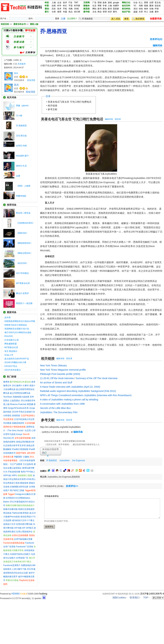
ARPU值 (7, 475)
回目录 (118, 119)
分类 (54, 12)
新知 (105, 9)
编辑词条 (158, 45)
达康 (18, 176)
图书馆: (87, 12)
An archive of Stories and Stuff (56, 383)
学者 (105, 6)
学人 (146, 12)
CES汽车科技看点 (13, 370)
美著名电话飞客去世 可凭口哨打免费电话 (70, 102)
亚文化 (158, 3)
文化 (94, 12)
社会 (136, 3)
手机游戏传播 (14, 472)
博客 (100, 6)
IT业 (70, 3)
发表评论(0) (156, 39)
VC (135, 6)
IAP (24, 528)
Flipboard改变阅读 (20, 513)
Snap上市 (9, 355)
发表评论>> (72, 486)
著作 (157, 12)
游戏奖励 (16, 416)
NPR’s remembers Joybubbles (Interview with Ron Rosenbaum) (86, 395)
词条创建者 (19, 80)
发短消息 (31, 80)
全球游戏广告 (22, 558)
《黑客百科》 (22, 233)
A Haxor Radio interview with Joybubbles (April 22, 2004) (70, 387)
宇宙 (71, 6)
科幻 (65, 6)
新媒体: (87, 6)
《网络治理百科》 (24, 253)
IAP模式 (30, 528)
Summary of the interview (97, 378)
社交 (94, 6)
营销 (100, 3)
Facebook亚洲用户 (12, 565)
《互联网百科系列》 (25, 223)
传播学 (116, 6)
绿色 (141, 9)
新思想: (87, 9)
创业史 (158, 6)
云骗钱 (26, 457)
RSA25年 (9, 336)
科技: (47, 3)
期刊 (115, 12)
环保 (157, 9)
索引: (47, 12)
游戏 (110, 3)
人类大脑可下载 (19, 569)
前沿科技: (126, 9)
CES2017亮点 (11, 366)
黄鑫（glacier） (23, 106)
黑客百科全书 (20, 24)
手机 (65, 9)
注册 (63, 19)
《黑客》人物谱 (23, 186)
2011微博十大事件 (20, 386)
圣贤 (16, 77)
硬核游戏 (24, 483)
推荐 (59, 12)
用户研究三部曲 (17, 490)
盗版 (136, 12)
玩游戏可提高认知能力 (20, 554)
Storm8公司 (9, 438)
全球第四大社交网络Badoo (18, 498)
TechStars (8, 397)
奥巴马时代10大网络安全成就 (18, 332)
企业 (59, 3)
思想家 (116, 9)
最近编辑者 (19, 92)
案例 (151, 6)
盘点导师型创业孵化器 (20, 393)
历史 (54, 9)
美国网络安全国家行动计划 (17, 329)
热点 (71, 12)
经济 (110, 12)
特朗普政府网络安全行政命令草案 (20, 321)
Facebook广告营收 (25, 547)
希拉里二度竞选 (23, 213)
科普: (47, 6)
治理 (151, 3)
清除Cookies (119, 598)
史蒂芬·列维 (21, 146)
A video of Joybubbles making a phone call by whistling (69, 400)
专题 (65, 12)
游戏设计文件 (9, 524)
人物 (54, 3)
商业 (100, 12)
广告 (94, 3)
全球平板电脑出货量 (23, 539)
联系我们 (135, 598)
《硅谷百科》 (22, 263)
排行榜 (77, 12)
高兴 (16, 73)
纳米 (146, 9)
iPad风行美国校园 (20, 449)
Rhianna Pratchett (18, 404)
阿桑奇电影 (21, 196)
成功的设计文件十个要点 (23, 520)
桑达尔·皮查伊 (22, 293)
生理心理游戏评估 (24, 532)
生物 (151, 9)
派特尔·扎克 (21, 166)
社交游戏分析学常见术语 (14, 446)
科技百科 (5, 24)
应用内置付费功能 (24, 524)
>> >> (24, 24)
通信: (47, 9)
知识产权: (126, 12)
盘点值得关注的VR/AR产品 (17, 359)
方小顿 (19, 116)
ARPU (14, 475)
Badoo (6, 502)
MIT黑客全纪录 (23, 283)
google (116, 3)
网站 (94, 9)
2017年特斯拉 (22, 273)
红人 (141, 3)
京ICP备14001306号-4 (152, 594)
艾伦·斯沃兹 (21, 136)
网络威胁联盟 (11, 344)
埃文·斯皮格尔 (11, 351)
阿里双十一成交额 (24, 303)
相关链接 (53, 106)
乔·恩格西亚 (21, 126)
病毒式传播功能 (10, 509)
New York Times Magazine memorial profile (63, 370)
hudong (43, 594)
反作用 (8, 317)
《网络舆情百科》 (24, 243)
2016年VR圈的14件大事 (15, 362)
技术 (65, 3)
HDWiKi (16, 594)
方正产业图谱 (16, 464)
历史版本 (22, 64)
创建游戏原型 (18, 423)
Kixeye (19, 434)
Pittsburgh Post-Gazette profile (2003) (60, 374)
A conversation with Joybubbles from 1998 (62, 404)
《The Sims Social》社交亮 (18, 431)
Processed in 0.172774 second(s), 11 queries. (23, 598)
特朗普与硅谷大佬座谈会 (16, 325)
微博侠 (6, 382)
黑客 (146, 3)
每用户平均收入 (28, 472)
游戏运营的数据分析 (25, 442)
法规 (151, 12)
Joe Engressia (78, 460)
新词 (110, 9)
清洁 (136, 9)
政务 (105, 3)
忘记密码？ (72, 19)
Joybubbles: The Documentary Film (59, 412)
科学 (59, 6)
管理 (105, 12)
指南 (146, 6)
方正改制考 (28, 464)
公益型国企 (15, 401)
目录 (48, 96)
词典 (71, 9)
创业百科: (126, 6)
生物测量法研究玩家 (19, 487)
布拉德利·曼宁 (22, 156)
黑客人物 (34, 24)
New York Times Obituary (53, 365)
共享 (141, 12)
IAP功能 (18, 528)
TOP (146, 598)
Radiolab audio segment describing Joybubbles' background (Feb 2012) (78, 391)
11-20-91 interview (57, 378)
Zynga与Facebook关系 (18, 408)
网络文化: (126, 3)
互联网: (87, 3)
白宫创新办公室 (12, 340)
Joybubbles (65, 460)
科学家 (77, 6)
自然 (54, 6)
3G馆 (76, 9)
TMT (76, 3)
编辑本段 (109, 119)
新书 (100, 9)
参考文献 (53, 109)
